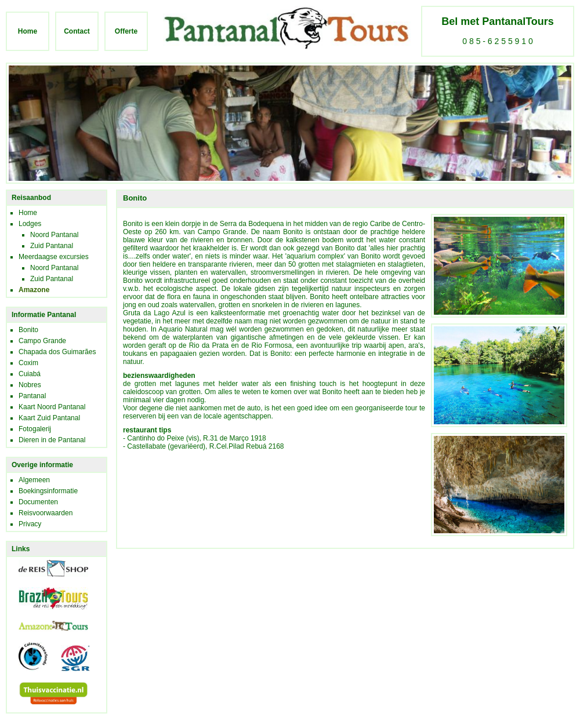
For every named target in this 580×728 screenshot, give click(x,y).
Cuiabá (30, 374)
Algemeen (34, 480)
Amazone (34, 290)
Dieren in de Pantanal (52, 440)
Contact (77, 31)
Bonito (28, 330)
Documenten (38, 502)
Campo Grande (42, 341)
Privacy (30, 524)
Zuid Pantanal (52, 246)
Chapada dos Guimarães (57, 352)
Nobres (30, 385)
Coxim (28, 363)
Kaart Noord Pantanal (52, 407)
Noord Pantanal (54, 235)
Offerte (126, 31)
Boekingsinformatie (48, 491)
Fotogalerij (35, 429)
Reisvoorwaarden (46, 513)
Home (28, 31)
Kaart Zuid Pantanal (49, 418)
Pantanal (32, 396)
